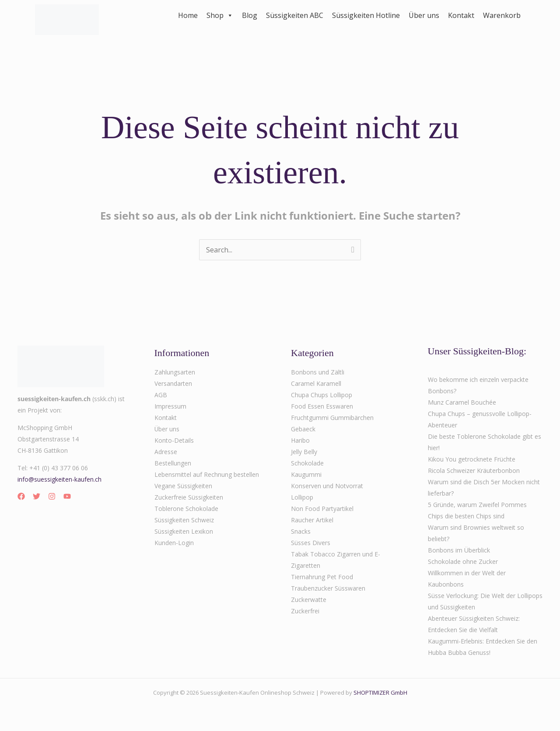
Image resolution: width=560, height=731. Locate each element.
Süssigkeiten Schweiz (184, 520)
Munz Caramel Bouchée (462, 402)
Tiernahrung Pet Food (322, 577)
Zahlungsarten (175, 372)
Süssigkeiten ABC (295, 15)
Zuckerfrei (305, 611)
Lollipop (302, 497)
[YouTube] (67, 496)
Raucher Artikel (312, 520)
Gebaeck (303, 429)
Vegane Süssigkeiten (183, 486)
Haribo (300, 440)
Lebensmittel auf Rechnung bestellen (207, 474)
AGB (161, 395)
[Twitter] (37, 496)
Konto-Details (174, 440)
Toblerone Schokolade (186, 509)
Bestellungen (173, 463)
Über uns (424, 15)
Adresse (166, 452)
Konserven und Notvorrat (327, 486)
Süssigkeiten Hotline (366, 15)
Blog (250, 15)
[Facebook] (21, 496)
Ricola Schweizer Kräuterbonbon (474, 470)
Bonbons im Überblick (459, 550)
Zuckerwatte (309, 600)
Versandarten (173, 383)
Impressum (170, 406)
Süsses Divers (311, 543)
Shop (220, 15)
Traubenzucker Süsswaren (328, 588)
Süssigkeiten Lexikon (184, 531)
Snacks (301, 531)
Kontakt (461, 15)
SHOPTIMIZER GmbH (380, 693)
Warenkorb (502, 15)
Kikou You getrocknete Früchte (472, 459)
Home (188, 15)
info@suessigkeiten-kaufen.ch (59, 479)
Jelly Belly (304, 452)
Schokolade (307, 463)
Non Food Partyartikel (322, 509)
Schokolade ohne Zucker (463, 561)
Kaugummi (306, 474)
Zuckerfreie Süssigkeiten (189, 497)
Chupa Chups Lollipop (322, 395)
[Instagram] (52, 496)
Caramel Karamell (316, 383)
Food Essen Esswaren (322, 406)
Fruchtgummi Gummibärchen (332, 418)
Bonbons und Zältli (318, 372)
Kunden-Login (174, 543)
